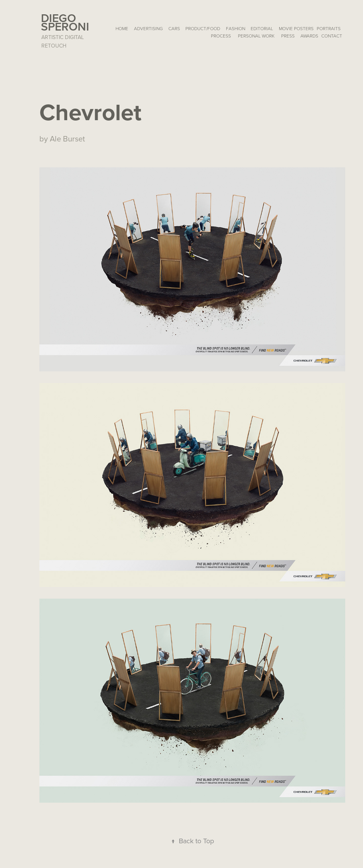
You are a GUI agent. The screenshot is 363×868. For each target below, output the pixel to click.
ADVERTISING (148, 28)
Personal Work (256, 36)
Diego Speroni (65, 22)
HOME (122, 28)
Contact (332, 36)
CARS (174, 28)
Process (221, 36)
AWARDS (309, 36)
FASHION (236, 28)
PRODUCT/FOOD (203, 28)
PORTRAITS (329, 28)
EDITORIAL (262, 28)
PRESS (288, 36)
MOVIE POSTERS (296, 28)
